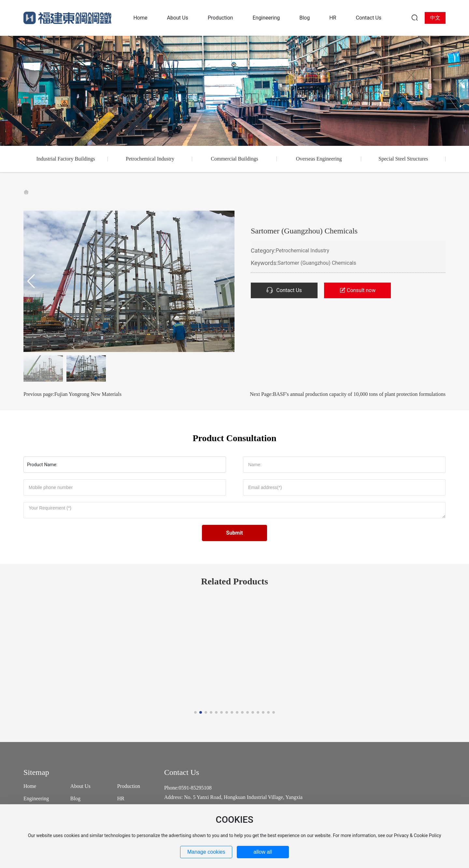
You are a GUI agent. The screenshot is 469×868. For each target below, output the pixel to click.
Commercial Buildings (234, 159)
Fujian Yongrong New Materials (88, 394)
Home (30, 786)
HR (121, 798)
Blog (75, 798)
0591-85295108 (195, 788)
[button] (31, 281)
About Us (80, 786)
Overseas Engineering (319, 159)
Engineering (36, 798)
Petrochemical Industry (150, 159)
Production (129, 786)
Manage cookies (206, 852)
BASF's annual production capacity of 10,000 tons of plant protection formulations (359, 394)
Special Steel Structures (403, 159)
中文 (435, 18)
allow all (263, 852)
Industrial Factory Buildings (65, 159)
